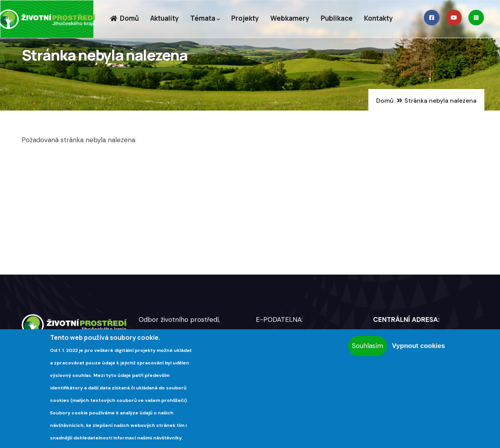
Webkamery (290, 18)
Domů (124, 18)
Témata (205, 19)
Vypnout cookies (419, 346)
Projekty (245, 18)
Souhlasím (368, 346)
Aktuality (165, 18)
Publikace (337, 18)
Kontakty (379, 18)
